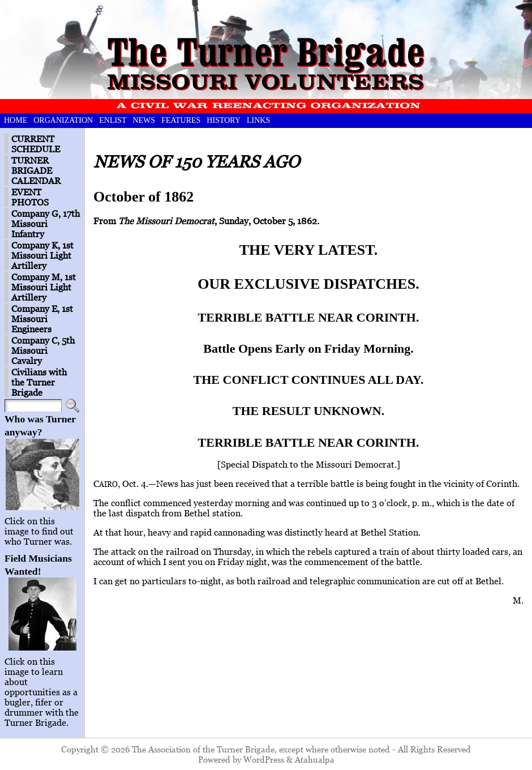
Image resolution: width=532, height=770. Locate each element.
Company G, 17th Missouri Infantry (46, 224)
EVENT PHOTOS (30, 197)
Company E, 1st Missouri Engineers (42, 319)
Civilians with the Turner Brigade (39, 382)
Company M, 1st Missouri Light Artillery (44, 287)
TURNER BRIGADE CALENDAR (36, 170)
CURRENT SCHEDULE (36, 144)
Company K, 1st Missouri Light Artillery (42, 255)
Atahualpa (315, 759)
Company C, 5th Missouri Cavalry (43, 350)
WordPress (264, 759)
